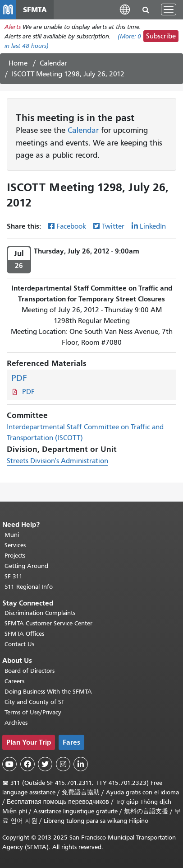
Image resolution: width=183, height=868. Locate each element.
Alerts (13, 27)
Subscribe (161, 36)
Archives (16, 723)
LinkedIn (153, 226)
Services (15, 545)
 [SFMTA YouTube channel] (9, 764)
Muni (12, 535)
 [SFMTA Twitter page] (45, 764)
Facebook (71, 226)
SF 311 (14, 576)
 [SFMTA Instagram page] (63, 764)
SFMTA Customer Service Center (48, 623)
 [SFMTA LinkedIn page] (81, 764)
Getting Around (26, 566)
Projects (15, 556)
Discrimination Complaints (40, 613)
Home (18, 63)
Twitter (113, 226)
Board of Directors (30, 671)
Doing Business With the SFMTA (48, 692)
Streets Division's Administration (57, 461)
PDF (19, 378)
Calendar (53, 63)
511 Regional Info (29, 587)
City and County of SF (34, 702)
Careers (14, 681)
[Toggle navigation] (169, 9)
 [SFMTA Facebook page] (27, 764)
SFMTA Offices (24, 634)
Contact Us (19, 644)
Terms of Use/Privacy (33, 712)
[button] (125, 9)
